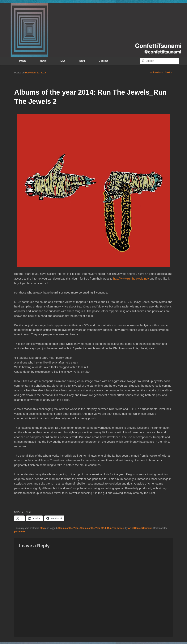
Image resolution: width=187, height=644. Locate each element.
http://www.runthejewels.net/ (131, 278)
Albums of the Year (68, 528)
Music (23, 61)
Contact (103, 61)
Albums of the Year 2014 (93, 528)
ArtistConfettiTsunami (140, 528)
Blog (82, 61)
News (43, 61)
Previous (156, 72)
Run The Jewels (116, 528)
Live (63, 61)
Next (169, 72)
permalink (20, 532)
